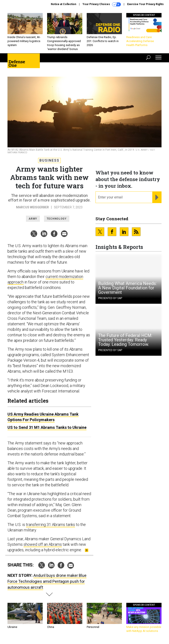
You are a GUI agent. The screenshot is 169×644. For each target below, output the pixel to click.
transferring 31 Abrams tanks (51, 525)
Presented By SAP (110, 298)
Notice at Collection (63, 4)
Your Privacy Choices (102, 4)
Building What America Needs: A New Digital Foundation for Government (127, 288)
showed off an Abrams (43, 544)
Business (49, 160)
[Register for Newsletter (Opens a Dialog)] (157, 197)
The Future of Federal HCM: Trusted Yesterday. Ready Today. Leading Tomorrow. (125, 340)
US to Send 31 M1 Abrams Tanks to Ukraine (47, 427)
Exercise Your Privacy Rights (145, 4)
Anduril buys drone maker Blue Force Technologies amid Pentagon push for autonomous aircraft (47, 581)
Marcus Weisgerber (32, 207)
